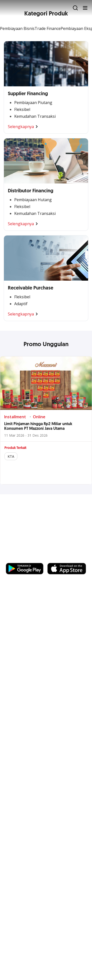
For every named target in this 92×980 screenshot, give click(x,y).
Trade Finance (48, 28)
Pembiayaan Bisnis (17, 28)
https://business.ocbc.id (29, 558)
